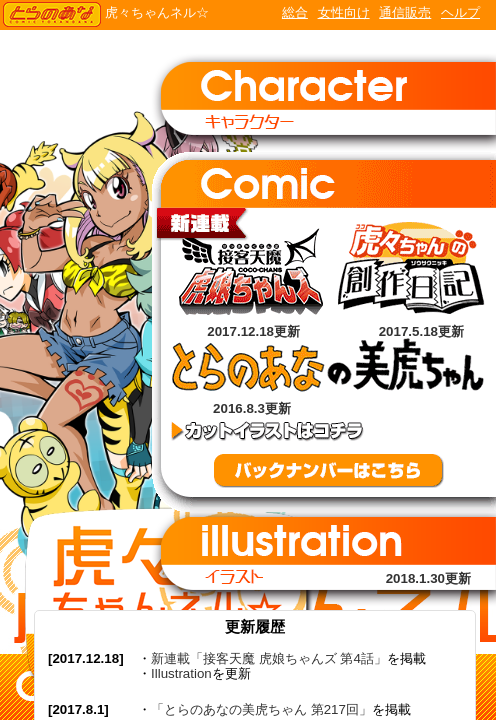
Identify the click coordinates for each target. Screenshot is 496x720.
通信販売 (405, 12)
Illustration (181, 673)
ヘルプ (460, 12)
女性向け (344, 12)
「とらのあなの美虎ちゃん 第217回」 (261, 709)
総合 (295, 12)
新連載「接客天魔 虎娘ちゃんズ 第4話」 (269, 658)
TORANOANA (52, 15)
